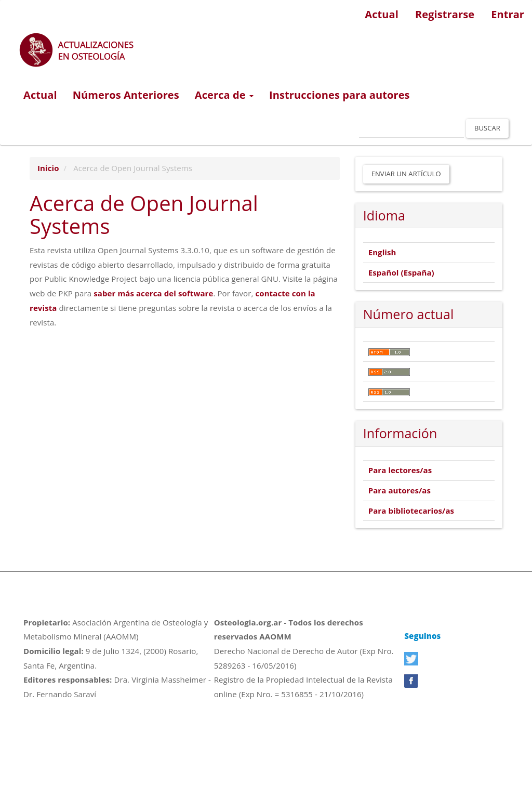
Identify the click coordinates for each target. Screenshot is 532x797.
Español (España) (401, 272)
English (382, 252)
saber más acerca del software (153, 293)
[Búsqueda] (411, 128)
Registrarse (445, 14)
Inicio (48, 168)
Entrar (508, 14)
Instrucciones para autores (340, 95)
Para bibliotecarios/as (411, 511)
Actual (382, 14)
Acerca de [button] (224, 95)
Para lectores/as (400, 470)
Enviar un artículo (406, 174)
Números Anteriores (126, 95)
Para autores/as (400, 490)
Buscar (487, 128)
